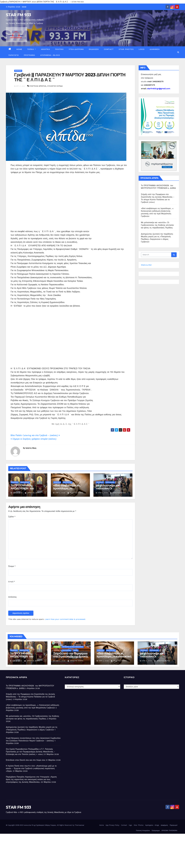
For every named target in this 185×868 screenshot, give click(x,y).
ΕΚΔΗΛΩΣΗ (94, 49)
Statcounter (146, 265)
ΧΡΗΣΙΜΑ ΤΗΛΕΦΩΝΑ (169, 830)
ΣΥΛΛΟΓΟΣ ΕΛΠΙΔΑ (55, 86)
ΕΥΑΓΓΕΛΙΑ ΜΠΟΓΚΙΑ (38, 86)
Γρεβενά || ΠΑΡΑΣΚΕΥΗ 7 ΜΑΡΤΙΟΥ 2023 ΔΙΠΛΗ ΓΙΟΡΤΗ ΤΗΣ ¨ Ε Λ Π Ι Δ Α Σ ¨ (70, 77)
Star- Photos (126, 49)
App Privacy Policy (112, 825)
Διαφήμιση (155, 49)
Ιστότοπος (13, 597)
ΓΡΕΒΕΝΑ (57, 647)
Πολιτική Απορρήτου (143, 830)
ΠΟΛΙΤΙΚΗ (59, 49)
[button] (178, 52)
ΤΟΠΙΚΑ (32, 49)
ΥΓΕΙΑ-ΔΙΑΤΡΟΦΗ (76, 49)
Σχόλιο (12, 517)
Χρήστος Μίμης (31, 448)
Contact (109, 49)
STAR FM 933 (18, 15)
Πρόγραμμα (29, 55)
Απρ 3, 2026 (18, 493)
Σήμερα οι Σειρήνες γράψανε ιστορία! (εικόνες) (34, 439)
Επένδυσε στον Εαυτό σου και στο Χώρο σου (26, 760)
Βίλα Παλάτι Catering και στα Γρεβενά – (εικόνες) (35, 435)
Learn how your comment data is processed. (65, 619)
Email (12, 582)
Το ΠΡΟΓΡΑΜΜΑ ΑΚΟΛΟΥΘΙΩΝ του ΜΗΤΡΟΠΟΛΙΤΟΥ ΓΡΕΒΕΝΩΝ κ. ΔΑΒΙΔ (24, 490)
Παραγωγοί (14, 55)
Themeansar (80, 825)
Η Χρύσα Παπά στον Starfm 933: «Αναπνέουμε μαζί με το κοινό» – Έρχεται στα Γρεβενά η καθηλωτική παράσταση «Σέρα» (31, 768)
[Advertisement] (70, 204)
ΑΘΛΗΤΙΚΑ (45, 49)
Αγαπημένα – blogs (50, 55)
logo (142, 49)
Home (19, 49)
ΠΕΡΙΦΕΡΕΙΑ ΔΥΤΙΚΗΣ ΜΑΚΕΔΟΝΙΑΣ (73, 647)
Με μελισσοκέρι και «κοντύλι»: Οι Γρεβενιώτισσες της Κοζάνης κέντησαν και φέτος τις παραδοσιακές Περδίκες (157, 225)
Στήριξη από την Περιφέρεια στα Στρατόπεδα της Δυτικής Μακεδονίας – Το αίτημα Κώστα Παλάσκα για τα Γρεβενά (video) (30, 697)
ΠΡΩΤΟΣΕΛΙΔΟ (25, 482)
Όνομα (12, 566)
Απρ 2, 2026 (60, 493)
